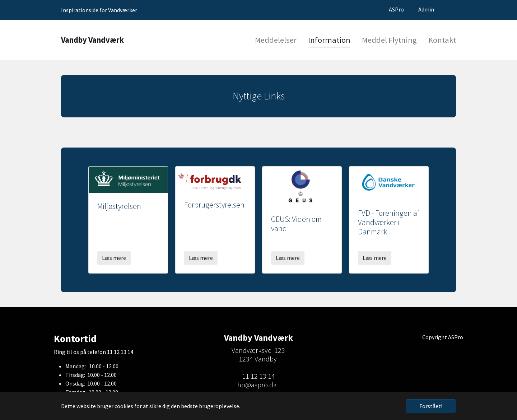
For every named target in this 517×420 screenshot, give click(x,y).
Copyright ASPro (443, 337)
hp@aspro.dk (257, 385)
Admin (426, 9)
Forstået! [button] (431, 406)
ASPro (396, 9)
